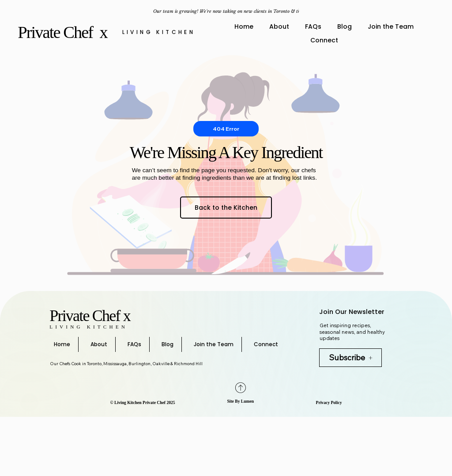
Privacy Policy (329, 402)
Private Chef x (64, 32)
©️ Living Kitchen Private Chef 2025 (143, 402)
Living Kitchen (159, 32)
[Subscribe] (350, 358)
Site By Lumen (240, 401)
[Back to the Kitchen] (226, 208)
